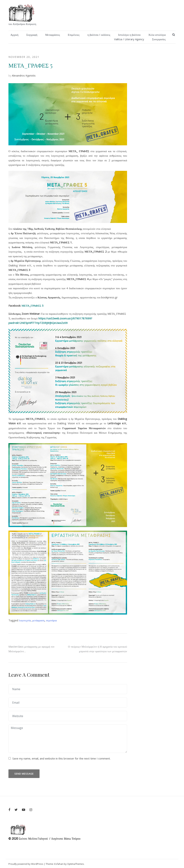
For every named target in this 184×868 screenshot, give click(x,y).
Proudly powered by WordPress (26, 864)
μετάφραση (38, 620)
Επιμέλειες (74, 35)
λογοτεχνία (25, 620)
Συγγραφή (32, 35)
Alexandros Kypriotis (24, 76)
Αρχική (14, 35)
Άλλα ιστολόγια (157, 35)
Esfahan (59, 864)
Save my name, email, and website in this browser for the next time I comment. (61, 758)
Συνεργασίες (159, 39)
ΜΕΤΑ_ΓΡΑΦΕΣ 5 (33, 306)
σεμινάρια (51, 620)
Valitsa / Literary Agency (129, 39)
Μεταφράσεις (53, 35)
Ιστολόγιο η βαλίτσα (129, 35)
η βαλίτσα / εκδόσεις (99, 35)
